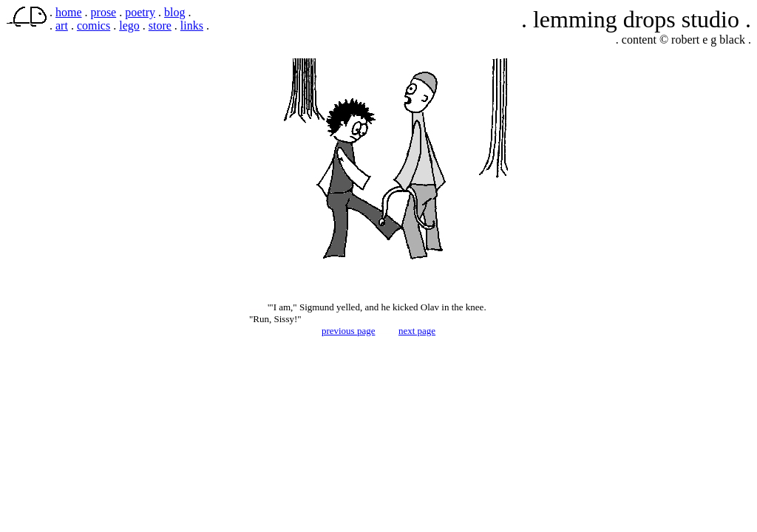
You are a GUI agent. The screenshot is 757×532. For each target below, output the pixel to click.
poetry (140, 12)
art (62, 25)
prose (104, 12)
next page (417, 331)
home (69, 12)
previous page (349, 331)
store (160, 25)
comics (94, 25)
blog (174, 12)
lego (129, 25)
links (192, 25)
